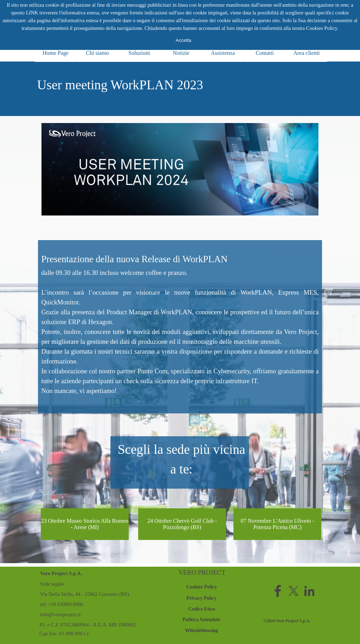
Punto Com (152, 371)
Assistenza (223, 53)
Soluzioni (139, 53)
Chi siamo (97, 53)
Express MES (298, 292)
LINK (32, 13)
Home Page (56, 53)
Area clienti (306, 53)
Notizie (181, 53)
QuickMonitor (60, 302)
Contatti (265, 53)
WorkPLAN (256, 292)
